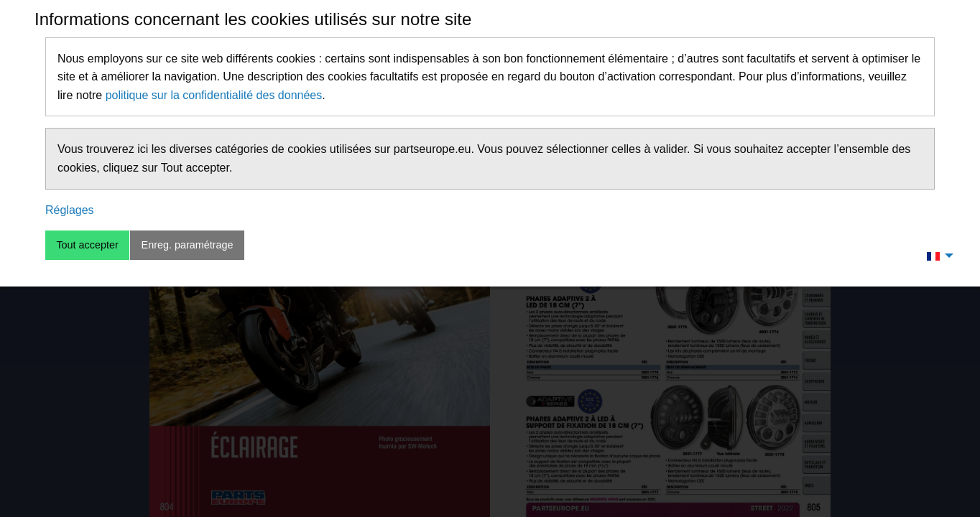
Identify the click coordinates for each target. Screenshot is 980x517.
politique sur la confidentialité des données (214, 95)
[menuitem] (936, 256)
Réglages (70, 210)
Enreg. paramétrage (188, 245)
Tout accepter (87, 245)
